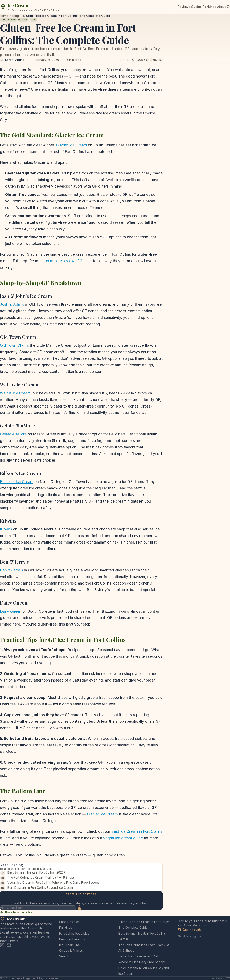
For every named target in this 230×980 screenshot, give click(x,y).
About (221, 7)
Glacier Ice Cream (72, 145)
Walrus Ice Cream (15, 393)
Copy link (156, 60)
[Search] (228, 7)
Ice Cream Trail (70, 945)
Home (4, 16)
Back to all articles (16, 912)
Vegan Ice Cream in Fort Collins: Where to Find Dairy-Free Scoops (53, 883)
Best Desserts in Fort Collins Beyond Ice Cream (40, 888)
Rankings (209, 7)
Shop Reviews (69, 922)
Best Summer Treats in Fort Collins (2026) (36, 872)
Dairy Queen (11, 611)
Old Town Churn (14, 345)
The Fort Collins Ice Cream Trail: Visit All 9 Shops (41, 877)
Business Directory (72, 939)
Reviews (184, 7)
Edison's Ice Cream (17, 482)
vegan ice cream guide (123, 838)
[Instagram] (2, 945)
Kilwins (6, 529)
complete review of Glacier (69, 261)
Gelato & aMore (13, 434)
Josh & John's (12, 304)
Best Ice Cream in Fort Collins (137, 831)
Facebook (142, 60)
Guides (196, 7)
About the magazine (190, 936)
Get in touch (189, 930)
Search (64, 956)
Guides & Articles (71, 951)
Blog (16, 16)
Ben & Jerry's (12, 570)
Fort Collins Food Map (74, 933)
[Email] (9, 945)
